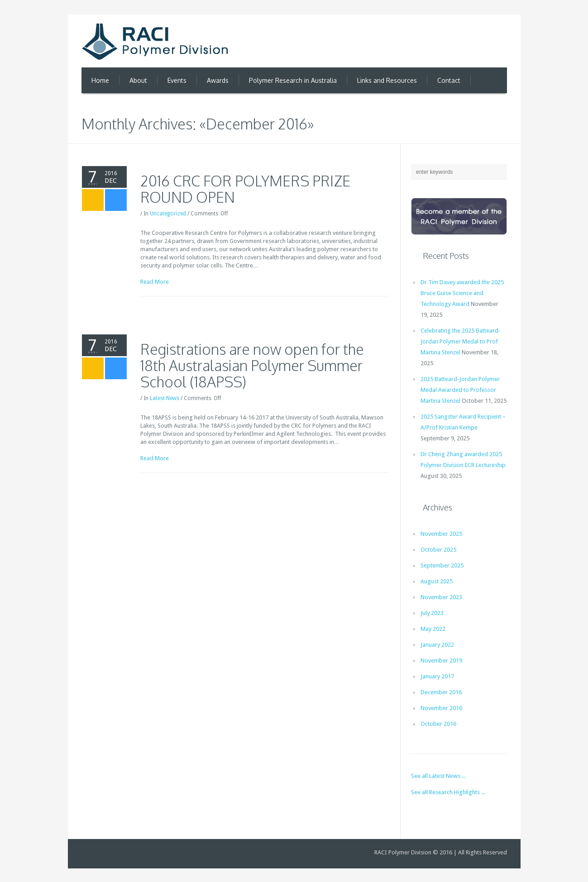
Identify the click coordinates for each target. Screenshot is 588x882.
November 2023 (441, 597)
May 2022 (433, 629)
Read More (155, 282)
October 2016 (438, 724)
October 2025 (438, 550)
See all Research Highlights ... (448, 792)
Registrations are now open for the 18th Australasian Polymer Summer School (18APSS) (252, 365)
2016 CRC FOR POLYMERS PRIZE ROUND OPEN (245, 189)
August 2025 (437, 581)
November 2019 (441, 660)
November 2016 (441, 708)
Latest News (165, 398)
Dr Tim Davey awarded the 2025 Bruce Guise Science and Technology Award (462, 293)
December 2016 (441, 692)
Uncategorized (168, 214)
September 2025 (442, 565)
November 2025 (441, 534)
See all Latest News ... (438, 776)
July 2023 (432, 613)
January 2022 (437, 645)
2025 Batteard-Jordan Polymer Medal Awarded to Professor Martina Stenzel (460, 390)
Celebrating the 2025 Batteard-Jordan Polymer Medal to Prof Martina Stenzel (461, 341)
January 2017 (437, 676)
